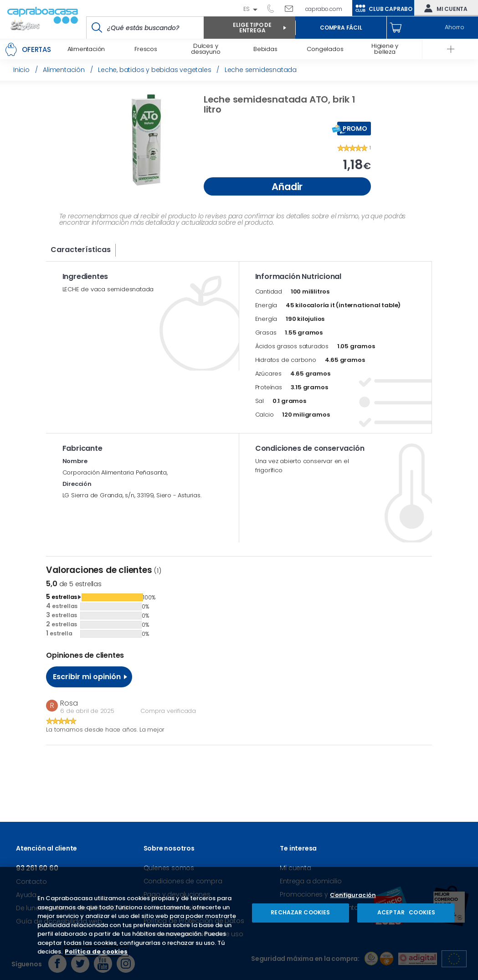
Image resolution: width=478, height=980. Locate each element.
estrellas (62, 597)
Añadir (287, 187)
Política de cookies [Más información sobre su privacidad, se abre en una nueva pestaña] (96, 952)
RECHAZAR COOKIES (300, 912)
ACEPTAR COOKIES (406, 912)
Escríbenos (292, 8)
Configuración (353, 895)
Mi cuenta (444, 8)
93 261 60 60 (274, 8)
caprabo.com (324, 9)
